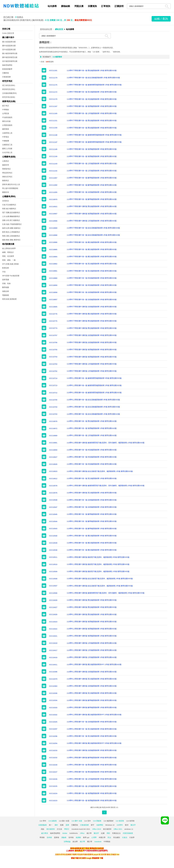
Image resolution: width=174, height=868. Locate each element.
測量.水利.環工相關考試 (11, 220)
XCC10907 (53, 214)
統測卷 (78, 837)
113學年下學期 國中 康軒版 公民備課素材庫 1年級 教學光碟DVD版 (92, 221)
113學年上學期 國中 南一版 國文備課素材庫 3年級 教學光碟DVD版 (92, 536)
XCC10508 (53, 579)
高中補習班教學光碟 (10, 61)
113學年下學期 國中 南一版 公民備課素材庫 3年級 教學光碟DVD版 (92, 163)
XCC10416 (53, 657)
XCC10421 (53, 636)
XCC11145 (53, 149)
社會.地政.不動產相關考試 (12, 224)
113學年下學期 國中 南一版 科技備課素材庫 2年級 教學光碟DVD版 (92, 99)
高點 (42, 829)
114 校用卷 (130, 821)
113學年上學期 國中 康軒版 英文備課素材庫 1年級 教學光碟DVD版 (92, 493)
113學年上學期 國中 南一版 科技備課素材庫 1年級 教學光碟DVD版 (92, 450)
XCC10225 (53, 786)
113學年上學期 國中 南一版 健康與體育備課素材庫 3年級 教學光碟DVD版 (94, 378)
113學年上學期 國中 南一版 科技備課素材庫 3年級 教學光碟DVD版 (92, 457)
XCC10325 (53, 722)
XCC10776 (53, 314)
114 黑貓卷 (97, 821)
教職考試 (6, 181)
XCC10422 (53, 629)
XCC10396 (53, 672)
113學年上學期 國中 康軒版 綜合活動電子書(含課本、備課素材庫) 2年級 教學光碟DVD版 (100, 586)
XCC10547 (53, 507)
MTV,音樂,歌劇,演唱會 (10, 264)
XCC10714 (53, 378)
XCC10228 (53, 765)
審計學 (90, 842)
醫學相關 (6, 287)
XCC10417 (53, 650)
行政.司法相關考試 (9, 205)
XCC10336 (53, 693)
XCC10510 (53, 564)
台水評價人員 (7, 152)
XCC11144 (53, 156)
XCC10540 (53, 536)
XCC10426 (53, 614)
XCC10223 (53, 801)
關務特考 (6, 192)
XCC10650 (53, 450)
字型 (4, 272)
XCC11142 (53, 171)
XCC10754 (53, 357)
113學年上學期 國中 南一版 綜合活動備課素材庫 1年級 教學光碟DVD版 (93, 414)
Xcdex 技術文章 (8, 33)
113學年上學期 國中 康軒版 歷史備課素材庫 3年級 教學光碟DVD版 (92, 600)
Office (82, 833)
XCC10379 (53, 679)
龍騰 (62, 825)
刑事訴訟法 (116, 833)
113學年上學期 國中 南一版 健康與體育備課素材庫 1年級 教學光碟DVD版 (94, 393)
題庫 (67, 825)
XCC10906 (53, 221)
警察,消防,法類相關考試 (11, 236)
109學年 (120, 825)
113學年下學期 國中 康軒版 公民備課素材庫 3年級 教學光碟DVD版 (92, 364)
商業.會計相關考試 (9, 209)
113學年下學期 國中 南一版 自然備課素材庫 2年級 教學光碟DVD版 (92, 299)
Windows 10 (110, 825)
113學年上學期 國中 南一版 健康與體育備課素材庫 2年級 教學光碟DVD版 (94, 385)
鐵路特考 (6, 165)
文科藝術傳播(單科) (9, 93)
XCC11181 (53, 70)
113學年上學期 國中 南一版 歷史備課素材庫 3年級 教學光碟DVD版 (92, 765)
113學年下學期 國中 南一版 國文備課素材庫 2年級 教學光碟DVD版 (92, 249)
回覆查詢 (92, 6)
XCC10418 (53, 643)
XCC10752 (53, 371)
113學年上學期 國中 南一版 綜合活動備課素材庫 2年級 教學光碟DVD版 (93, 407)
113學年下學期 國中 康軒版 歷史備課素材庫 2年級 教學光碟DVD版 (92, 328)
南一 (51, 825)
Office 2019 (96, 829)
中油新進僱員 (7, 117)
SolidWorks (74, 833)
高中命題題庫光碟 (9, 50)
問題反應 (79, 6)
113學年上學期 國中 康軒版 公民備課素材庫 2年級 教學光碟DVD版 (92, 650)
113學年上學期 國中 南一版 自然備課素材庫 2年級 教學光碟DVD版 (92, 500)
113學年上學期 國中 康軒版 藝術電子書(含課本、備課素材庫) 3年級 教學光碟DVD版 (98, 557)
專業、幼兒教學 (8, 256)
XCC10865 (53, 249)
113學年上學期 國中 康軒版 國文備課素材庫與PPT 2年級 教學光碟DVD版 (94, 715)
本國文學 (102, 837)
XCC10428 (53, 600)
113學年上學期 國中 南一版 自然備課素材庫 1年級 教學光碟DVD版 (92, 507)
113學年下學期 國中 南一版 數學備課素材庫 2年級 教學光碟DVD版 (92, 199)
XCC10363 (53, 686)
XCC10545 (53, 514)
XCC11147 (53, 142)
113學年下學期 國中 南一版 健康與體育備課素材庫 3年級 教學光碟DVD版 (94, 135)
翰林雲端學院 (7, 65)
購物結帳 (66, 6)
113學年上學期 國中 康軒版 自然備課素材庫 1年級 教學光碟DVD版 (92, 672)
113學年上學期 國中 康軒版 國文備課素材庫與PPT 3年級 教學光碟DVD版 (94, 743)
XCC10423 (53, 622)
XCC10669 (53, 436)
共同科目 (6, 201)
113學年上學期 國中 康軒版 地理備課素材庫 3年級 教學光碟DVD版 (92, 622)
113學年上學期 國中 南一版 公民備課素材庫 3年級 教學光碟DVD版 (92, 779)
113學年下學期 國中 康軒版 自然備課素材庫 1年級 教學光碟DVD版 (92, 307)
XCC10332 (53, 715)
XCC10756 (53, 342)
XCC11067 (53, 178)
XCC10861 (53, 271)
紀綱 (103, 833)
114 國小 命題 (64, 821)
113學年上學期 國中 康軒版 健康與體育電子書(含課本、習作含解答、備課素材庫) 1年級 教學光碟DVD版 (106, 443)
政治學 (75, 842)
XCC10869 (53, 228)
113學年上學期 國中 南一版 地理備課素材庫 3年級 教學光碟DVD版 (92, 793)
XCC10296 (53, 736)
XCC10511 (53, 557)
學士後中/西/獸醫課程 (10, 188)
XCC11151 (53, 121)
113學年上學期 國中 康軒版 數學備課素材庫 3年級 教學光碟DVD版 (92, 758)
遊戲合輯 (6, 291)
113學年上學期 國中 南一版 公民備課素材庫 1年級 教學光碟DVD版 (92, 435)
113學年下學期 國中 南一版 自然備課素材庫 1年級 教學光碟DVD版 (92, 192)
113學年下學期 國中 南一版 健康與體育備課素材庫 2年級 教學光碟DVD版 (94, 142)
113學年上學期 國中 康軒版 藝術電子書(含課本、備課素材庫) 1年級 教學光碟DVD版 (98, 571)
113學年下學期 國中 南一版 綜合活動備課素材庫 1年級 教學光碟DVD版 (93, 78)
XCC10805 (53, 307)
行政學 (132, 837)
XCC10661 (53, 443)
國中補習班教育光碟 (10, 57)
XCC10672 (53, 428)
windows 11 (129, 829)
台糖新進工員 (7, 145)
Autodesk (98, 842)
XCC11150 (53, 128)
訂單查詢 (106, 6)
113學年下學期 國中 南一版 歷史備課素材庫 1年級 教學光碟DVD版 (92, 70)
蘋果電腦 (6, 280)
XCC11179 (53, 78)
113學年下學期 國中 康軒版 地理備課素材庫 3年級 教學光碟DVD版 (92, 350)
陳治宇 (133, 825)
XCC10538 (53, 550)
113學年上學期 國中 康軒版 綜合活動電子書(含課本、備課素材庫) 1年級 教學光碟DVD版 (100, 471)
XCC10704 (53, 407)
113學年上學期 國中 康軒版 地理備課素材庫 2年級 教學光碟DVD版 (92, 629)
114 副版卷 (53, 821)
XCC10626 (53, 464)
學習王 (67, 829)
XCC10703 (53, 414)
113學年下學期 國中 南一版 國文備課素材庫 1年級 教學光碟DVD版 (92, 256)
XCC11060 (53, 185)
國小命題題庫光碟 (9, 42)
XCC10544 (53, 521)
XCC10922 (53, 206)
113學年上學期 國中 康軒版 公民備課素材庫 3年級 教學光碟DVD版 (92, 643)
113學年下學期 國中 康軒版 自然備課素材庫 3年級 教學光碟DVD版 (92, 335)
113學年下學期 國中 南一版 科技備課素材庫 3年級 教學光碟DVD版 (92, 278)
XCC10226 (53, 779)
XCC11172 (53, 92)
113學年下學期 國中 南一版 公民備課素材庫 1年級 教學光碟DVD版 (92, 113)
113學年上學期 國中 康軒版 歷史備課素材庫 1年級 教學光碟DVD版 (92, 614)
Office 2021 (118, 829)
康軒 (56, 825)
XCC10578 (53, 486)
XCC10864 (53, 257)
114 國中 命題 (77, 821)
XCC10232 (53, 758)
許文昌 (60, 829)
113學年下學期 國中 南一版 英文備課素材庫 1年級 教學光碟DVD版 (92, 92)
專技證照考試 (7, 173)
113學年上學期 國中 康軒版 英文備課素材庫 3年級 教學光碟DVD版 (92, 693)
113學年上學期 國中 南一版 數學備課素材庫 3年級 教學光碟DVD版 (92, 514)
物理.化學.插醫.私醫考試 (11, 228)
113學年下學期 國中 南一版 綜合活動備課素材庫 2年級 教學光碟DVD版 (93, 235)
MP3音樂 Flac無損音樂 (11, 276)
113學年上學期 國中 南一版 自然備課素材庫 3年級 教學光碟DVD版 (92, 722)
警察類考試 (6, 169)
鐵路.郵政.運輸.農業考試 (11, 240)
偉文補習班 (51, 829)
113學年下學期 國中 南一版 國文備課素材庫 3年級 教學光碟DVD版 (92, 242)
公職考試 (6, 161)
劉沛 (127, 825)
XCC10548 (53, 500)
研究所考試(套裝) (9, 97)
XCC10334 (53, 700)
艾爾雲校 (6, 73)
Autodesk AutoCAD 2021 (81, 829)
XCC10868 (53, 235)
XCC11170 (53, 99)
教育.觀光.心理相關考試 (11, 232)
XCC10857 (53, 299)
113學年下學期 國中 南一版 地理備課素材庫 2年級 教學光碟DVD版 (92, 156)
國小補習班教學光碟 (10, 53)
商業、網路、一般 (9, 260)
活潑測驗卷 (43, 825)
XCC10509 (53, 572)
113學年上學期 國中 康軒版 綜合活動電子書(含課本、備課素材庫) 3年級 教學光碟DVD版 (100, 579)
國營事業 (6, 129)
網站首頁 (59, 29)
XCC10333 (53, 708)
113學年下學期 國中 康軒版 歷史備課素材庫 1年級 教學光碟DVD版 (92, 206)
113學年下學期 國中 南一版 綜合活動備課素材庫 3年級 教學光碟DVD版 (93, 228)
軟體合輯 (6, 268)
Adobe (65, 833)
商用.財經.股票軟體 (9, 299)
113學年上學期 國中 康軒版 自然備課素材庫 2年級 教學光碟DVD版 (92, 686)
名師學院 (100, 825)
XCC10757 (53, 335)
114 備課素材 (108, 821)
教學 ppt (86, 837)
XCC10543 (53, 529)
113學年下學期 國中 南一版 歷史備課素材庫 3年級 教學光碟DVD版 (92, 120)
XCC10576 (53, 493)
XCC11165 (53, 113)
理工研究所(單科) (9, 85)
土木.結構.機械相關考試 (11, 216)
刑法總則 (117, 837)
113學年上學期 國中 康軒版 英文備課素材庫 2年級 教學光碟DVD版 (92, 679)
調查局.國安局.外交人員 (11, 184)
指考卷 (49, 837)
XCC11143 (53, 164)
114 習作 (88, 821)
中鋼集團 (6, 141)
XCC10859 (53, 285)
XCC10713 (53, 385)
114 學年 (43, 821)
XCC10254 (53, 743)
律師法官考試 (7, 177)
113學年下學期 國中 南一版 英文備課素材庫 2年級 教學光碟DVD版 (92, 271)
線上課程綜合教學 (9, 248)
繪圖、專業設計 (8, 252)
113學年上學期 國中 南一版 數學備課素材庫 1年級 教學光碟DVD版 (92, 529)
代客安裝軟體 (128, 833)
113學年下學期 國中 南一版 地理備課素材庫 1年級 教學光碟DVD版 (92, 106)
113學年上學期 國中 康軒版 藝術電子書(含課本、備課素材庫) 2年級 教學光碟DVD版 (98, 564)
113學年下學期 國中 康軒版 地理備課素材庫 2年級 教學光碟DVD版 (92, 357)
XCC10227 (53, 772)
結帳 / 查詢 (161, 19)
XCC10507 (53, 586)
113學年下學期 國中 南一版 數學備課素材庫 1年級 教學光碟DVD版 (92, 178)
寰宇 (92, 825)
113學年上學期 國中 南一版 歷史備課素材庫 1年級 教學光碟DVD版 (92, 421)
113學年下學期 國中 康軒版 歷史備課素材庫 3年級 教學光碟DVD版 (92, 321)
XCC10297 (53, 729)
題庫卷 (57, 837)
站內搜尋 (52, 6)
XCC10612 (53, 479)
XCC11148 (53, 135)
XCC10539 (53, 543)
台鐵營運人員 (7, 133)
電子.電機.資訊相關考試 (11, 212)
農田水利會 (6, 121)
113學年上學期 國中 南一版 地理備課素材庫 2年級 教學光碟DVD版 (92, 800)
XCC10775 (53, 321)
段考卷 (71, 837)
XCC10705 (53, 400)
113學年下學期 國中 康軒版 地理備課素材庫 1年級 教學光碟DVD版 (92, 214)
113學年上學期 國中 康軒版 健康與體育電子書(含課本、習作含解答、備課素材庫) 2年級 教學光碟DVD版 (106, 486)
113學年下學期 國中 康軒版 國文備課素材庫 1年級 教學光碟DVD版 (92, 314)
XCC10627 (53, 457)
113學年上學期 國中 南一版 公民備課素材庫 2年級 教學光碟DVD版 (92, 786)
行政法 (125, 837)
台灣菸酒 (6, 113)
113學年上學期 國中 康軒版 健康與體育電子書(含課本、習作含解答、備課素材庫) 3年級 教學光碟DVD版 (106, 593)
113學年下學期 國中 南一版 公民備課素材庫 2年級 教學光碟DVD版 (92, 171)
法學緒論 (67, 842)
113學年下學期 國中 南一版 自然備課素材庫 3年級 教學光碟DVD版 (92, 292)
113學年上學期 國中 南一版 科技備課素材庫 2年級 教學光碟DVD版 (92, 464)
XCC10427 (53, 607)
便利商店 (79, 851)
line (118, 854)
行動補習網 (6, 77)
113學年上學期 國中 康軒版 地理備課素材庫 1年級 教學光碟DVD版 (92, 636)
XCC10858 (53, 292)
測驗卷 (64, 837)
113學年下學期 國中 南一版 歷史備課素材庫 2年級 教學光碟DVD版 (92, 128)
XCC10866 (53, 242)
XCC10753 (53, 364)
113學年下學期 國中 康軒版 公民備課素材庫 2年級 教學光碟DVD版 (92, 371)
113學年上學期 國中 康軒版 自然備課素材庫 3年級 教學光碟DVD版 (92, 750)
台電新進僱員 (7, 125)
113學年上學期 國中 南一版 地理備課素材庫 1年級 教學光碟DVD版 (92, 428)
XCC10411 (53, 665)
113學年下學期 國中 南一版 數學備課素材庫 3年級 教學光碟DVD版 (92, 185)
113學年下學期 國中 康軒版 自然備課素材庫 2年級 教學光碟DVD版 (92, 342)
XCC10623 (53, 471)
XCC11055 (53, 192)
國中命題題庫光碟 (9, 46)
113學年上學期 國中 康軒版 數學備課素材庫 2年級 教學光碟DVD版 (92, 700)
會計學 (89, 833)
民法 (109, 837)
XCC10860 (53, 278)
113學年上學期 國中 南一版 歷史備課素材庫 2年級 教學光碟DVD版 (92, 772)
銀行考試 (6, 106)
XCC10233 (53, 750)
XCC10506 (53, 593)
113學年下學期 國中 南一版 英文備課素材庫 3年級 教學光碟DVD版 (92, 264)
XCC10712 (53, 393)
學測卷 (42, 837)
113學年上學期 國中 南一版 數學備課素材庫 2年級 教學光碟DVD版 (92, 521)
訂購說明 (119, 6)
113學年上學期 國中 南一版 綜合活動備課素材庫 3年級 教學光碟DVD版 (93, 400)
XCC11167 (53, 106)
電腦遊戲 (6, 295)
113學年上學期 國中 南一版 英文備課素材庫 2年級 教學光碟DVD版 (92, 736)
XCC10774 (53, 328)
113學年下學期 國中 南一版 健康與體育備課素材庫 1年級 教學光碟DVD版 (94, 85)
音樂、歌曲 (6, 283)
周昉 (108, 833)
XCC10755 (53, 350)
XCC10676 (53, 421)
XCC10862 (53, 264)
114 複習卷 (120, 821)
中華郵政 (6, 110)
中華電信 (6, 137)
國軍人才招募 (7, 149)
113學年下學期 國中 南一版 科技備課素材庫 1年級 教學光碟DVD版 (92, 285)
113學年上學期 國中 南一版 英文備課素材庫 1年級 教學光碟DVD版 (92, 478)
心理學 (94, 837)
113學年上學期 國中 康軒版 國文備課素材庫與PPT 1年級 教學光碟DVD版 (94, 664)
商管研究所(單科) (9, 89)
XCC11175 (53, 85)
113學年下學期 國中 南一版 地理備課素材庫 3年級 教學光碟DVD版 (92, 149)
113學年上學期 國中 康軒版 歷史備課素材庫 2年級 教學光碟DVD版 (92, 607)
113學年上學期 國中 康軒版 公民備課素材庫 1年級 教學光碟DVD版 (92, 657)
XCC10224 (53, 793)
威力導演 (45, 833)
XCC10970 (53, 199)
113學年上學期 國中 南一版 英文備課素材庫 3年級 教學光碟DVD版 (92, 729)
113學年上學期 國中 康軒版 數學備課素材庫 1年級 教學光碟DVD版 (92, 707)
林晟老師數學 (7, 69)
